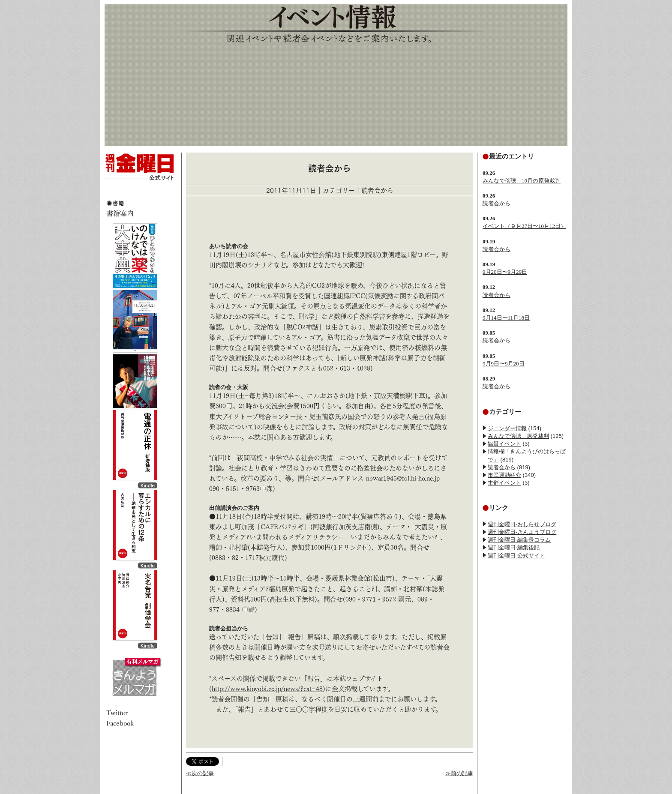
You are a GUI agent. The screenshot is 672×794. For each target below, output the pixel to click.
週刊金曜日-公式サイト (516, 556)
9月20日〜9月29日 (505, 272)
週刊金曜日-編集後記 (514, 547)
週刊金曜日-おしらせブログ (522, 524)
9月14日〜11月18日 (506, 318)
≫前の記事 (459, 773)
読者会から (496, 203)
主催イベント (504, 483)
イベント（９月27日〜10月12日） (524, 226)
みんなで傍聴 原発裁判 (518, 436)
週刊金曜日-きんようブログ (522, 532)
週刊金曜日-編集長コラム (519, 540)
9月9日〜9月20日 (504, 364)
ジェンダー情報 (507, 428)
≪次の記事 (200, 773)
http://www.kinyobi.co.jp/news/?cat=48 (267, 689)
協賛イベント (504, 444)
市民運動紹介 (504, 475)
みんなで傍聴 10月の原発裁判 (522, 181)
